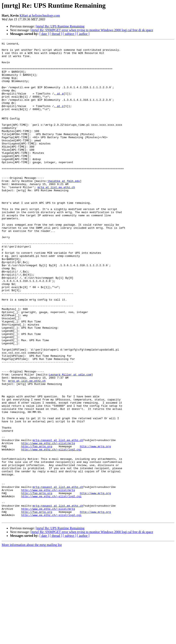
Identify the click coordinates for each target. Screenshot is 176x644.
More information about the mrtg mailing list (32, 640)
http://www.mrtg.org (95, 527)
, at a (59, 104)
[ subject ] (70, 34)
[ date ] (44, 34)
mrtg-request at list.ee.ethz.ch (58, 520)
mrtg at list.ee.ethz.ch (56, 216)
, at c (59, 119)
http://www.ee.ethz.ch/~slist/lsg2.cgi (51, 531)
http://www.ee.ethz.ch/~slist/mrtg (48, 524)
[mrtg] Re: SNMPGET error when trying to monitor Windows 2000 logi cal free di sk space (92, 30)
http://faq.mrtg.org (37, 527)
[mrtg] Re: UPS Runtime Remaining (60, 26)
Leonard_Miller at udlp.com (70, 441)
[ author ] (83, 34)
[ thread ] (56, 34)
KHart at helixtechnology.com (40, 16)
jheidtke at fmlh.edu (63, 209)
